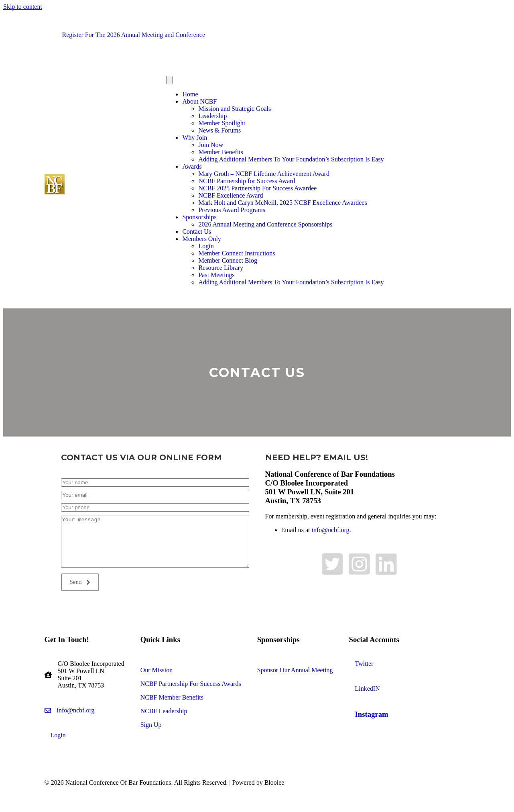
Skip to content (23, 7)
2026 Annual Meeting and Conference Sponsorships (265, 224)
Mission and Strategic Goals (235, 109)
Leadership (212, 116)
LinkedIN (368, 689)
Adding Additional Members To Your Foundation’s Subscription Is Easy (291, 159)
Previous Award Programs (232, 210)
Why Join (195, 138)
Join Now (211, 145)
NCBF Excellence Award (231, 195)
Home (190, 94)
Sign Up (151, 725)
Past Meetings (216, 275)
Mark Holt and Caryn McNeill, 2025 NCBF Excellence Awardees (282, 203)
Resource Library (221, 268)
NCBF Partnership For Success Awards (191, 684)
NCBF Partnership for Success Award (247, 181)
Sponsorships (199, 217)
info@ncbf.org (330, 530)
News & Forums (219, 130)
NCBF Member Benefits (172, 697)
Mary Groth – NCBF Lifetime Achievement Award (264, 174)
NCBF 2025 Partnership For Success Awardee (257, 188)
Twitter (364, 664)
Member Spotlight (222, 123)
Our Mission (156, 670)
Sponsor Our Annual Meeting (295, 670)
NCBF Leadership (164, 711)
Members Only (201, 239)
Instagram (372, 714)
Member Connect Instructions (237, 253)
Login (206, 246)
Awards (192, 166)
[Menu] (169, 80)
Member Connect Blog (228, 260)
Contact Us (197, 232)
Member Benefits (221, 152)
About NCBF (199, 101)
